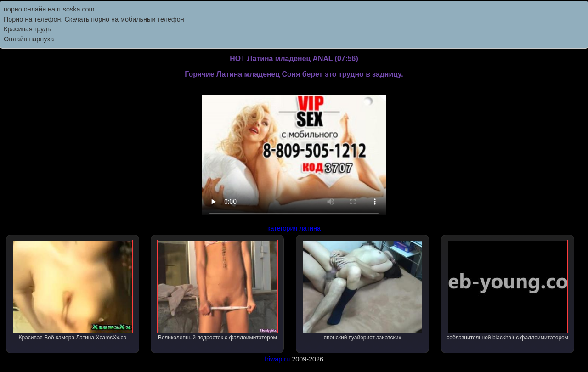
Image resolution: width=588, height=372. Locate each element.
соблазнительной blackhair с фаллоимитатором (507, 290)
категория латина (294, 228)
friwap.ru (277, 359)
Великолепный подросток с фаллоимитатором (218, 290)
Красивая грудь (27, 29)
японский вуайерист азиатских (362, 290)
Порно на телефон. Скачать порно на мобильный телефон (94, 19)
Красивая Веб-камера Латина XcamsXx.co (72, 290)
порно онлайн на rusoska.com (49, 9)
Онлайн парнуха (29, 39)
